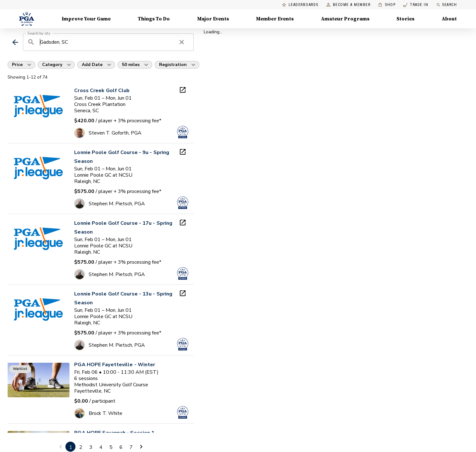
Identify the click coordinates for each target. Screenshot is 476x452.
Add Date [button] (92, 65)
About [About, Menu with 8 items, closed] (449, 19)
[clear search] (182, 42)
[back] (15, 42)
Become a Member (349, 5)
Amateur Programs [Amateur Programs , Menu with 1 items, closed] (345, 19)
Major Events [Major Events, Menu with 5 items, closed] (213, 19)
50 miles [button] (131, 65)
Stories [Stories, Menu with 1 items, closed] (405, 19)
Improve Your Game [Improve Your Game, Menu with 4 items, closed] (86, 19)
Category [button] (52, 65)
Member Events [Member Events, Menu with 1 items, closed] (275, 19)
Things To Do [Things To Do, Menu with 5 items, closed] (154, 19)
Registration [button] (173, 65)
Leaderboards (300, 5)
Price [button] (17, 65)
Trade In (416, 5)
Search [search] (446, 5)
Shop (387, 5)
